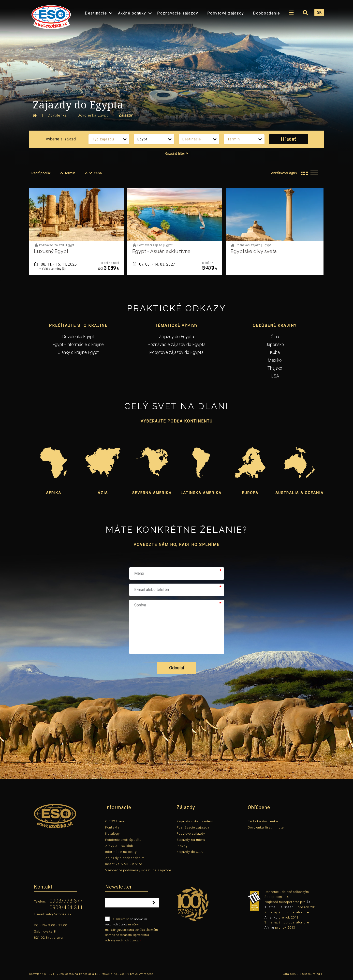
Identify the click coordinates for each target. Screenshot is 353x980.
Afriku (269, 927)
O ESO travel (115, 821)
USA (275, 376)
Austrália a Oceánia (299, 493)
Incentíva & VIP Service (124, 864)
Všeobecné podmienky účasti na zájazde (138, 870)
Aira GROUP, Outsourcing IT (304, 974)
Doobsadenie (267, 13)
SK (319, 13)
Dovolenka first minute (266, 827)
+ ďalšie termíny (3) (52, 269)
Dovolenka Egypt (78, 337)
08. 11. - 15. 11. (56, 264)
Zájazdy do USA (190, 852)
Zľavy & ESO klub (119, 846)
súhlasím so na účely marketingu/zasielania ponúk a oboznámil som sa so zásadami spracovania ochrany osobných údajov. (132, 929)
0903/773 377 (66, 901)
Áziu (310, 902)
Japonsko (275, 344)
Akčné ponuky (132, 13)
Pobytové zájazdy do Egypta (176, 352)
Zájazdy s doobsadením (125, 858)
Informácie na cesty (121, 852)
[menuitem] (50, 16)
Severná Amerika (152, 493)
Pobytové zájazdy (226, 13)
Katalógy (112, 834)
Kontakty (112, 827)
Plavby (182, 846)
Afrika (54, 493)
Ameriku (271, 917)
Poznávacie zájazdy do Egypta (176, 344)
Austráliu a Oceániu (281, 907)
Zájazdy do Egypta (176, 337)
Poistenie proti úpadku (123, 840)
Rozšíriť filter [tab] (176, 153)
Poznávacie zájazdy (178, 13)
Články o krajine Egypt (78, 352)
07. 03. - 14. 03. (154, 264)
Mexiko (275, 360)
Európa (250, 493)
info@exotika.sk (59, 914)
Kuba (275, 352)
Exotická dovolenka (263, 821)
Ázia (103, 493)
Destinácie (96, 13)
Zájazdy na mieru (191, 840)
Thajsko (275, 368)
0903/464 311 (66, 907)
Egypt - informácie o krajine (78, 344)
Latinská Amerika (201, 493)
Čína (275, 337)
